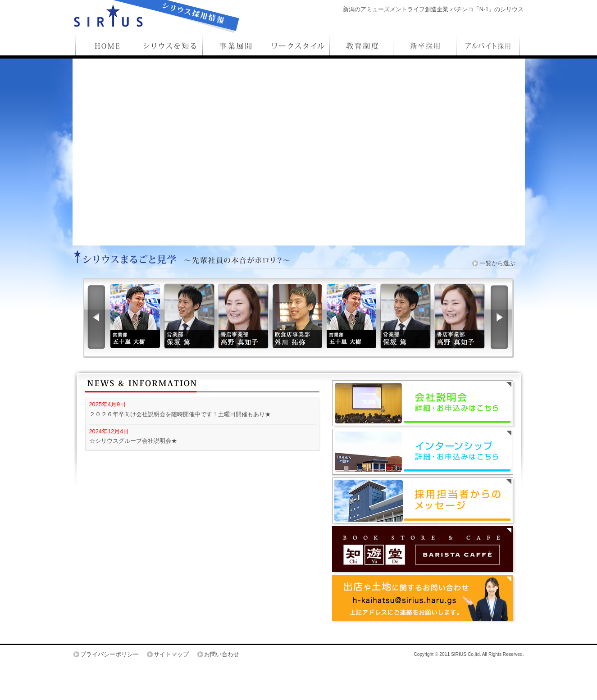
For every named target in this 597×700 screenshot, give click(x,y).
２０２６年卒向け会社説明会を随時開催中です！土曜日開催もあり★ (180, 414)
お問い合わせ (222, 654)
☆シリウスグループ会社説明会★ (133, 441)
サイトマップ (171, 654)
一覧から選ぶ (497, 263)
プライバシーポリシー (109, 654)
